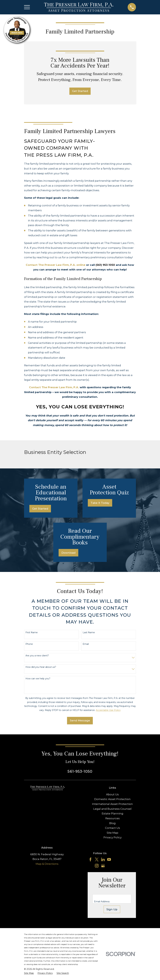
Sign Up (112, 909)
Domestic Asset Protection (112, 799)
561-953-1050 (80, 771)
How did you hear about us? (41, 667)
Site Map (112, 833)
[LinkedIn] (103, 859)
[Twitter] (97, 859)
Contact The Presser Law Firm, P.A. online (56, 265)
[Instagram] (97, 866)
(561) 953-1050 (105, 265)
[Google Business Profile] (103, 866)
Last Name (89, 633)
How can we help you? (38, 679)
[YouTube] (109, 859)
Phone (29, 644)
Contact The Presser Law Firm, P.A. (54, 387)
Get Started (80, 91)
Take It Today (100, 503)
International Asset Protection (112, 804)
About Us (112, 794)
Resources (112, 818)
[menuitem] (29, 973)
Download (68, 553)
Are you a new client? (37, 656)
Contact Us (112, 828)
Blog (112, 823)
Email (86, 644)
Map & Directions (47, 864)
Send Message (80, 720)
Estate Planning (112, 813)
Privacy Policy (112, 837)
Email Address (102, 902)
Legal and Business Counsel (112, 809)
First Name (32, 633)
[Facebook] (90, 859)
